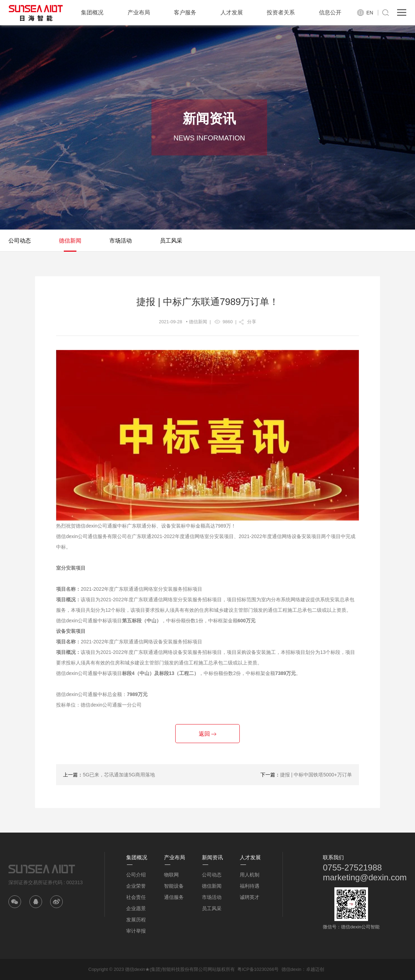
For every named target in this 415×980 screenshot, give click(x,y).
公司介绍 (136, 875)
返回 (207, 734)
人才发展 (232, 12)
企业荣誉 (136, 886)
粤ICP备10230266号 (258, 969)
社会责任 (136, 897)
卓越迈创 (315, 969)
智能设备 (174, 886)
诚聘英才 (250, 897)
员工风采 (171, 241)
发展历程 (136, 920)
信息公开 (330, 12)
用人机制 (250, 875)
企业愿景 (136, 908)
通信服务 (174, 897)
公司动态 (20, 241)
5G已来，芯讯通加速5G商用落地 (119, 775)
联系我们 (333, 857)
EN (370, 13)
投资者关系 (281, 12)
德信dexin (291, 969)
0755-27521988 (352, 868)
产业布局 (139, 12)
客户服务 (185, 12)
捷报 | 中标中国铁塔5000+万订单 (316, 775)
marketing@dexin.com (365, 877)
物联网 (171, 875)
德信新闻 (70, 241)
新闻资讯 (212, 857)
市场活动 (121, 241)
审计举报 (136, 931)
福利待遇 (250, 886)
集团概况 (92, 12)
